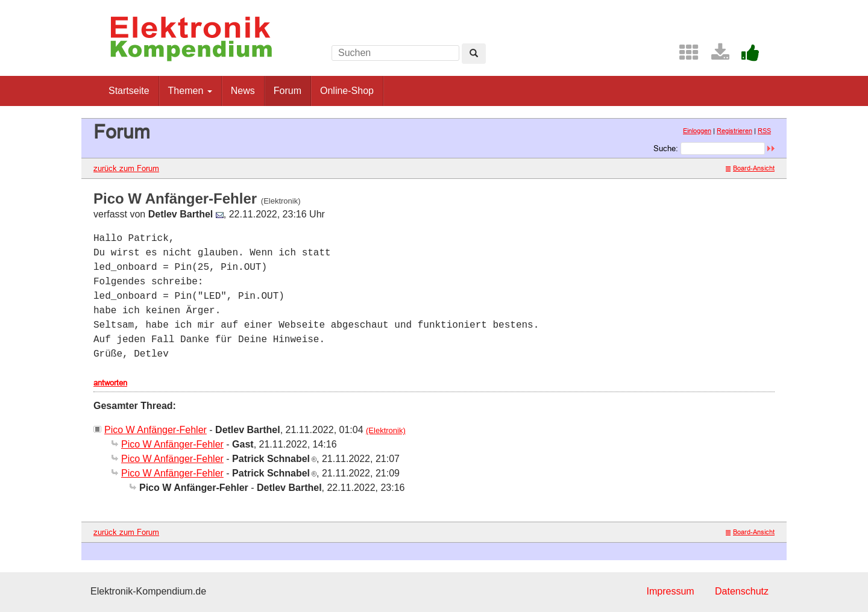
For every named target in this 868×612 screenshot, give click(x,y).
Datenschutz (742, 591)
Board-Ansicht (750, 168)
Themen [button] (190, 91)
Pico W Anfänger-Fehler (156, 430)
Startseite (129, 91)
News (243, 91)
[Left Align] (474, 54)
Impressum (670, 591)
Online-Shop (347, 91)
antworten (110, 382)
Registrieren (734, 131)
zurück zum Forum (126, 168)
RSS (764, 131)
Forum (288, 91)
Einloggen (697, 131)
